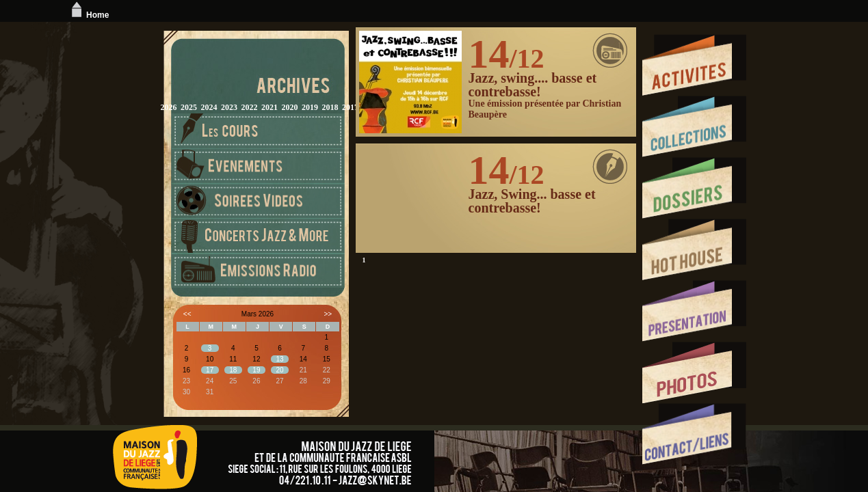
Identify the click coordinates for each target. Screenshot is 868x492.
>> (328, 314)
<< (187, 314)
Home (89, 15)
